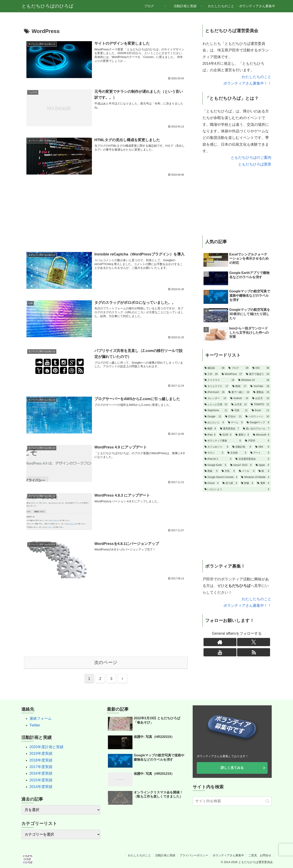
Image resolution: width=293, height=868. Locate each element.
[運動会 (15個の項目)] (261, 392)
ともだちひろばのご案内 (251, 158)
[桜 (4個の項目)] (264, 471)
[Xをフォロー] (254, 642)
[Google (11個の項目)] (213, 416)
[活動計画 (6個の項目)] (242, 447)
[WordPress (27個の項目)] (232, 374)
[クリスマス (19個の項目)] (219, 380)
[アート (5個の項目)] (260, 453)
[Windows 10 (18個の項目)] (254, 380)
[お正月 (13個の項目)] (261, 398)
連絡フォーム (41, 718)
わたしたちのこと (257, 77)
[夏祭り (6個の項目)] (242, 435)
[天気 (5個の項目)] (228, 471)
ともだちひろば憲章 (255, 164)
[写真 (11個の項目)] (240, 410)
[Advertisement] (106, 211)
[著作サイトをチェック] (220, 642)
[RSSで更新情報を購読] (254, 652)
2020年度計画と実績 (46, 747)
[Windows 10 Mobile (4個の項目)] (255, 477)
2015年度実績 (41, 780)
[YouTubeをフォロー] (220, 652)
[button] (268, 801)
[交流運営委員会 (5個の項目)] (252, 459)
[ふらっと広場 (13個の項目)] (216, 404)
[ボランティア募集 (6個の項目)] (223, 441)
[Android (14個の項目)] (239, 398)
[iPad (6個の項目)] (210, 435)
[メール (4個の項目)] (247, 471)
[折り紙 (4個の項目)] (230, 483)
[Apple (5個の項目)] (262, 465)
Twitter (35, 725)
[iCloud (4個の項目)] (212, 483)
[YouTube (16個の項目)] (260, 386)
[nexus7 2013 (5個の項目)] (241, 465)
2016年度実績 (41, 773)
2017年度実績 (41, 767)
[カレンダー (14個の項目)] (215, 398)
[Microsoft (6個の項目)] (261, 435)
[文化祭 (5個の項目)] (237, 453)
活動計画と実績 (165, 855)
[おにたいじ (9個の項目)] (214, 422)
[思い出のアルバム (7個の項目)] (256, 429)
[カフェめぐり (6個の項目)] (216, 447)
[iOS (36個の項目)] (261, 368)
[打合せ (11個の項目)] (233, 416)
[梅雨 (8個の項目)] (210, 429)
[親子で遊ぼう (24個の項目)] (258, 374)
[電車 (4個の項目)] (263, 483)
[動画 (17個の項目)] (239, 386)
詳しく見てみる (232, 768)
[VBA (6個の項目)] (262, 447)
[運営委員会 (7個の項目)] (230, 429)
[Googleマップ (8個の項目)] (258, 422)
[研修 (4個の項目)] (247, 483)
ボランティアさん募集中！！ (247, 83)
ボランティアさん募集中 (228, 855)
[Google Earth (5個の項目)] (215, 465)
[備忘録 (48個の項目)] (214, 368)
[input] (232, 801)
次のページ (106, 662)
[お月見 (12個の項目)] (239, 404)
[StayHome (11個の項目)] (216, 410)
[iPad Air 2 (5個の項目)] (218, 459)
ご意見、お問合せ (260, 855)
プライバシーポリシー (194, 855)
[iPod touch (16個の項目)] (215, 392)
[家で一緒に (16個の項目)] (239, 392)
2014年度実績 (41, 787)
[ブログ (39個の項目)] (238, 368)
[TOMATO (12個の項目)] (260, 404)
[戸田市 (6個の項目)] (257, 441)
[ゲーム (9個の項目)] (235, 422)
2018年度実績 (41, 760)
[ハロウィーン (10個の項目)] (257, 416)
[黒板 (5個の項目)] (211, 471)
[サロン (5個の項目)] (214, 453)
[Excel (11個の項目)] (261, 410)
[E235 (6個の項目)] (225, 435)
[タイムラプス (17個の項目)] (216, 386)
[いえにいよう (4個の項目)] (237, 489)
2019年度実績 (41, 753)
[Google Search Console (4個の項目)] (221, 477)
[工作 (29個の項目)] (211, 374)
